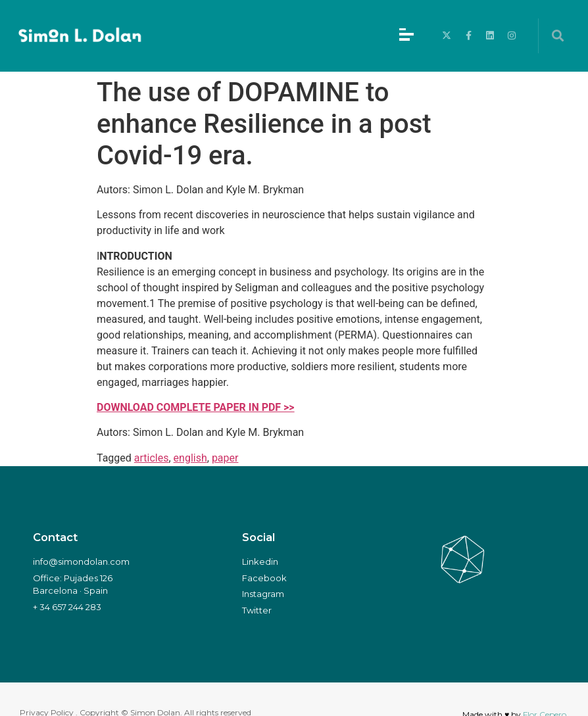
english (190, 458)
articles (152, 458)
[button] (557, 36)
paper (225, 458)
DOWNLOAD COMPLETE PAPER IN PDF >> (196, 407)
